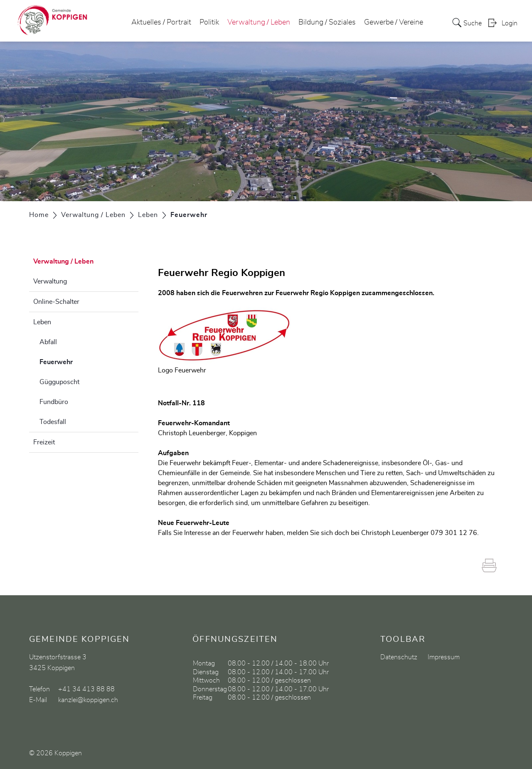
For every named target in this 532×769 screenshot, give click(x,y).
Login (510, 23)
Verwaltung (50, 281)
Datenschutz (399, 657)
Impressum (444, 657)
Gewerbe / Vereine (394, 22)
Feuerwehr (77, 361)
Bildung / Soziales (327, 22)
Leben (42, 322)
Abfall (48, 342)
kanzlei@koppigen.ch (88, 700)
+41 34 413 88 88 (86, 689)
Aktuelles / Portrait (161, 22)
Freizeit (44, 442)
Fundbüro (54, 402)
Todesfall (53, 422)
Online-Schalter (56, 302)
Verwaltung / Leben (259, 22)
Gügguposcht (59, 382)
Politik (209, 22)
